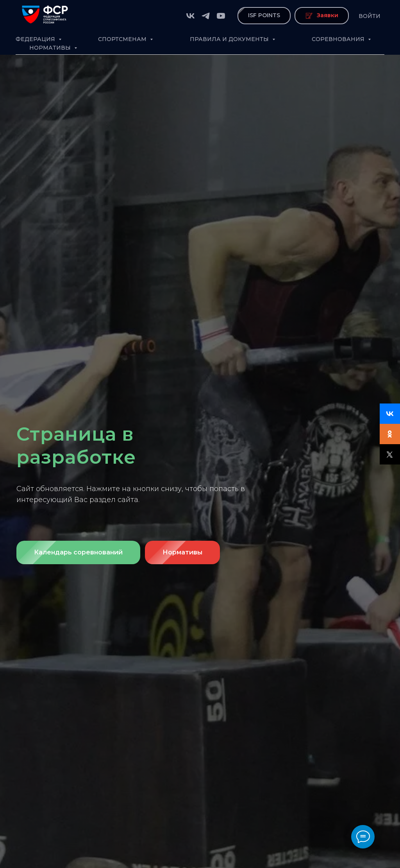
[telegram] (206, 16)
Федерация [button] (36, 39)
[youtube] (221, 16)
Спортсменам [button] (123, 39)
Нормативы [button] (51, 48)
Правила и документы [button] (230, 39)
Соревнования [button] (339, 39)
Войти (370, 16)
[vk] (190, 16)
